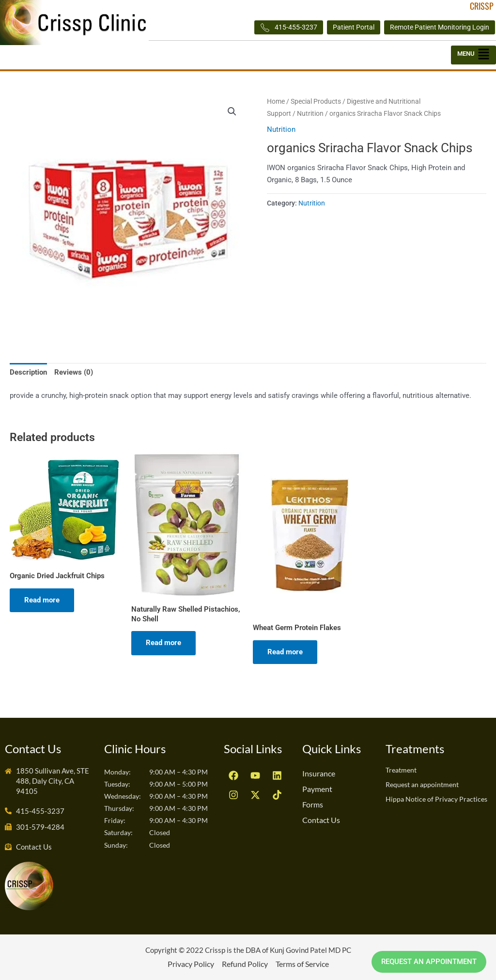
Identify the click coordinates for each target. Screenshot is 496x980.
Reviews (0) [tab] (74, 372)
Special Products (316, 101)
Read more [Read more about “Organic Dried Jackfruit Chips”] (42, 600)
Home (276, 101)
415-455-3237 (289, 28)
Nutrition (310, 113)
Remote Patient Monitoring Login (440, 27)
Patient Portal (354, 27)
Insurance (319, 773)
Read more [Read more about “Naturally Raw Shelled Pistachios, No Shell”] (163, 643)
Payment (317, 789)
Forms (313, 804)
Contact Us (321, 820)
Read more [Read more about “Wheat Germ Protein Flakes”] (285, 652)
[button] (473, 55)
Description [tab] (28, 372)
